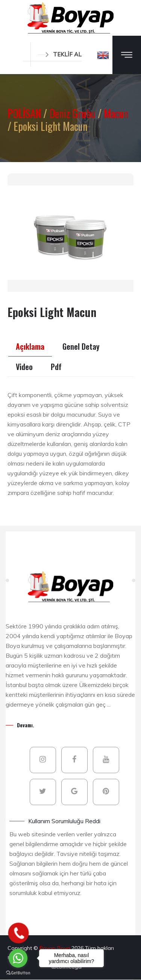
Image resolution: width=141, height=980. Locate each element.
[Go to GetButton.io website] (18, 972)
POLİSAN (25, 113)
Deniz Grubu (74, 113)
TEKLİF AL (60, 54)
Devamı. (26, 725)
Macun (116, 113)
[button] (103, 55)
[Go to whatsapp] (18, 958)
